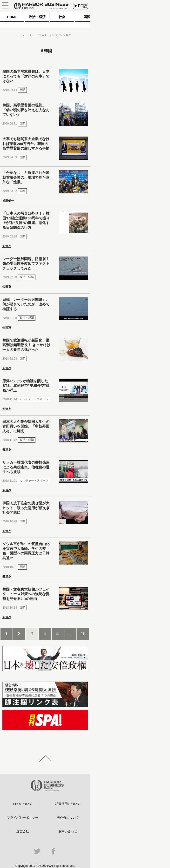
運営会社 (23, 831)
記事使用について (68, 804)
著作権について (68, 818)
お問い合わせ (68, 831)
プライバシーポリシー (23, 818)
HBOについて (23, 804)
